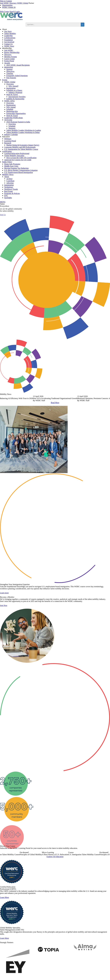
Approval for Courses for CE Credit (18, 160)
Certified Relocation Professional (17, 153)
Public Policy (7, 162)
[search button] (83, 25)
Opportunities (7, 5)
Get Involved (9, 42)
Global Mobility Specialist (14, 156)
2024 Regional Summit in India (18, 122)
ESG (6, 196)
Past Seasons (11, 78)
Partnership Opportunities (16, 113)
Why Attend (11, 107)
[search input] (53, 25)
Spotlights (8, 198)
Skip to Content (6, 1)
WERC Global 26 (9, 7)
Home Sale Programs (12, 164)
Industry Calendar (11, 135)
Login (17, 12)
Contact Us (8, 44)
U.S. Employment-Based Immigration (19, 172)
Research (8, 143)
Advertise (10, 183)
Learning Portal (10, 141)
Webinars (8, 139)
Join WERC (5, 3)
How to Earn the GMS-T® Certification (21, 158)
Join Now (4, 616)
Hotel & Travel (12, 95)
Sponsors (12, 128)
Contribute (10, 181)
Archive (9, 179)
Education (6, 137)
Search (12, 12)
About (4, 29)
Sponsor (9, 69)
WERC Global (23, 3)
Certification (7, 151)
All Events (8, 120)
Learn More (4, 908)
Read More (55, 403)
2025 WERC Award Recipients (18, 65)
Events (5, 80)
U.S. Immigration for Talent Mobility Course (21, 149)
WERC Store (9, 46)
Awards (7, 63)
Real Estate (8, 191)
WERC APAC (10, 101)
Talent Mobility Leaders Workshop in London (24, 130)
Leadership (8, 36)
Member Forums (11, 57)
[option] (55, 398)
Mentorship (9, 67)
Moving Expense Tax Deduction (16, 168)
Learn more (4, 603)
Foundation (9, 40)
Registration (11, 88)
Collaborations (10, 38)
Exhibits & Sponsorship (15, 99)
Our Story (8, 31)
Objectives (10, 71)
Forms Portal (9, 61)
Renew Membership (12, 52)
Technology (9, 187)
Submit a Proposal (15, 92)
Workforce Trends (11, 189)
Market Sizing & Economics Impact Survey (23, 145)
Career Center (9, 59)
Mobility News (8, 174)
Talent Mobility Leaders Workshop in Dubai (23, 132)
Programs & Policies (12, 193)
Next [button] (106, 398)
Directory (13, 3)
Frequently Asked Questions (17, 76)
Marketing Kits (12, 111)
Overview (10, 84)
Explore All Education (55, 867)
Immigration (9, 185)
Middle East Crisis (11, 166)
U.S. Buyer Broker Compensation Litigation (21, 170)
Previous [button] (4, 398)
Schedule (10, 109)
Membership (7, 48)
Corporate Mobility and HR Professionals (20, 147)
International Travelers (17, 97)
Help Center (5, 12)
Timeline (10, 73)
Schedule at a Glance (14, 90)
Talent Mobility (10, 33)
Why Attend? (13, 86)
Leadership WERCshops (13, 118)
